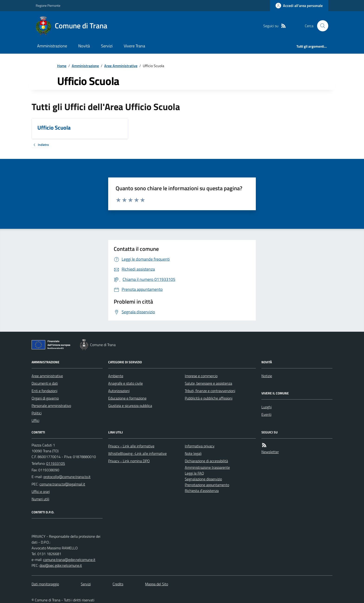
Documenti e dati (45, 383)
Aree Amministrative (121, 66)
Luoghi (266, 407)
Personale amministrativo (51, 406)
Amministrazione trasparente (207, 467)
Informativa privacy (200, 446)
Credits (118, 584)
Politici (37, 413)
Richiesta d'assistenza (202, 491)
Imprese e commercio (201, 376)
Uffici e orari (41, 492)
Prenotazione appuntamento (207, 485)
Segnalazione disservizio (203, 479)
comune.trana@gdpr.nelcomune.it (69, 560)
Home (62, 66)
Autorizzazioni (119, 391)
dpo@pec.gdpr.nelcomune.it (61, 565)
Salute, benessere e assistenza (208, 383)
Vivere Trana (134, 46)
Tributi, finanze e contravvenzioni (210, 391)
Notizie (267, 376)
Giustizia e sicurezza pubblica (130, 406)
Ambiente (116, 376)
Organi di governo (45, 398)
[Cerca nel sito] (321, 26)
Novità (84, 46)
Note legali (193, 453)
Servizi (107, 46)
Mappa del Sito (157, 584)
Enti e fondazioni (44, 391)
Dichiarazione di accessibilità (206, 461)
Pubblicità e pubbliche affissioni (209, 398)
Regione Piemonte (48, 5)
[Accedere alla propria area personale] (299, 6)
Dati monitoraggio (45, 584)
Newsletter (270, 452)
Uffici (35, 420)
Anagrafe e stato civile (125, 383)
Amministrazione (52, 46)
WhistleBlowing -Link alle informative (137, 453)
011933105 (56, 463)
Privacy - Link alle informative (131, 446)
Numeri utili (40, 499)
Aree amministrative (47, 376)
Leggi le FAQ (194, 473)
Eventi (266, 414)
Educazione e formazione (127, 398)
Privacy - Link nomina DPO (129, 461)
